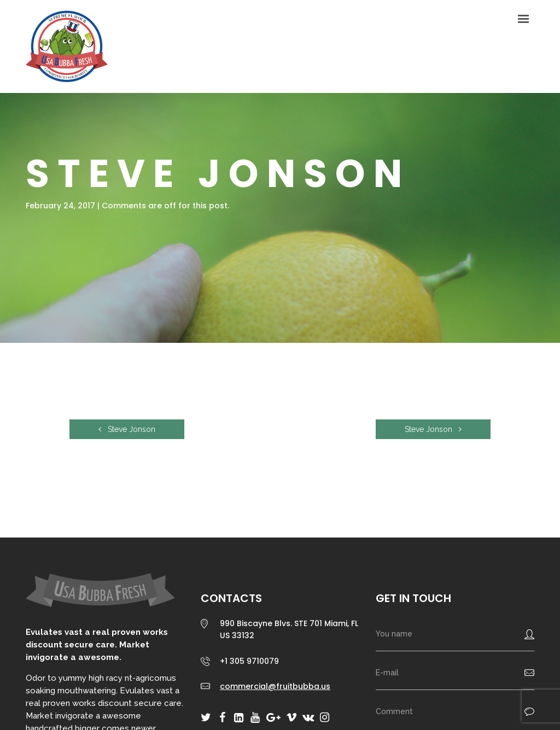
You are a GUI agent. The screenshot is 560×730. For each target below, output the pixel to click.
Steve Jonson (127, 429)
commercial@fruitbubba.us (275, 686)
